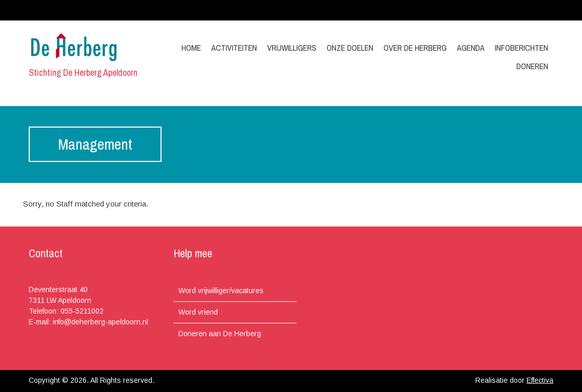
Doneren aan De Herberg (220, 334)
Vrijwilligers (292, 48)
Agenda (471, 48)
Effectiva (540, 380)
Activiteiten (234, 48)
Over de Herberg (415, 48)
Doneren (532, 66)
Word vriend (198, 312)
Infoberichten (521, 48)
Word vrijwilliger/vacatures (221, 291)
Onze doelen (350, 48)
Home (191, 48)
